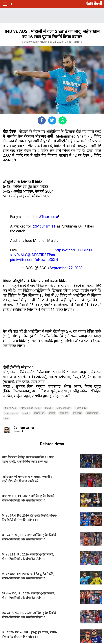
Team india (81, 408)
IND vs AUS (10, 408)
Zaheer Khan (64, 408)
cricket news (11, 413)
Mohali (49, 408)
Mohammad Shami (31, 408)
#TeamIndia (48, 217)
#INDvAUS (19, 255)
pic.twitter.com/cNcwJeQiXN (34, 260)
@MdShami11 (44, 226)
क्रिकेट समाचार (92, 413)
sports (26, 413)
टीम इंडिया (77, 413)
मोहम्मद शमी (39, 413)
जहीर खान (64, 413)
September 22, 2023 (66, 268)
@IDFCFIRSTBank (42, 255)
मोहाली (52, 413)
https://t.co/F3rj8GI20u (73, 250)
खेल (6, 418)
